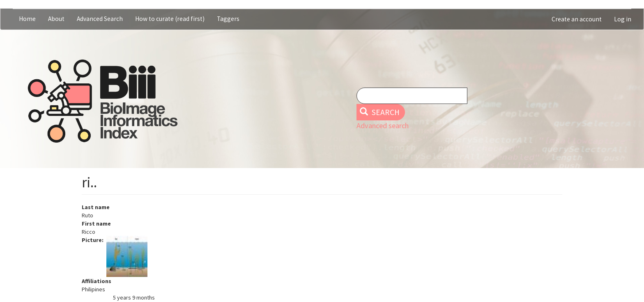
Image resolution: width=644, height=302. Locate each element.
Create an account (577, 19)
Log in (623, 19)
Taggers (228, 19)
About (56, 19)
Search (380, 112)
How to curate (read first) (170, 19)
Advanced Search (100, 19)
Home (27, 19)
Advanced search (383, 126)
